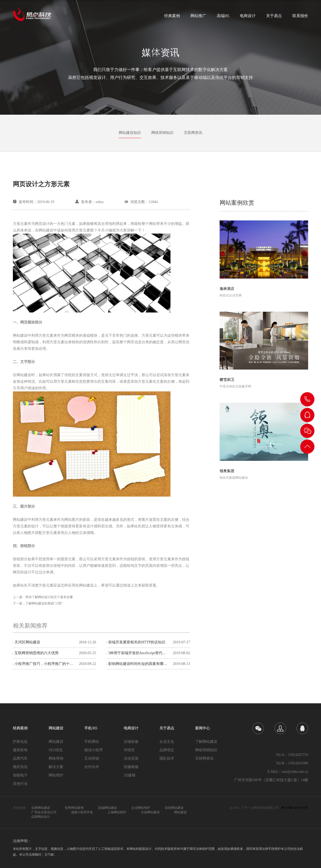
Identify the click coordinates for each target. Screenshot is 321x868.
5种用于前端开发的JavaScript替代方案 (139, 653)
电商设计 (248, 17)
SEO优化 (56, 750)
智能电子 (20, 775)
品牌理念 (167, 750)
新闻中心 (203, 728)
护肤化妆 (20, 742)
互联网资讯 (193, 133)
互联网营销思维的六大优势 (37, 653)
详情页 (129, 750)
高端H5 (223, 17)
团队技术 (167, 758)
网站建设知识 (130, 133)
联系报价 (300, 17)
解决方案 (56, 767)
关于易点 (274, 17)
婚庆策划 (20, 767)
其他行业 (20, 784)
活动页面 (131, 758)
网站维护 (56, 775)
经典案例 (172, 17)
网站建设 (56, 728)
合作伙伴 (92, 767)
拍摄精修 (131, 767)
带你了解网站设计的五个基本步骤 (49, 597)
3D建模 (130, 775)
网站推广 (198, 17)
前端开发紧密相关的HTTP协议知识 (137, 642)
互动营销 (92, 758)
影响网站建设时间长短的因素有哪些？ (139, 664)
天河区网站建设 (27, 642)
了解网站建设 (206, 742)
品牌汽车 (20, 758)
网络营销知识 (162, 133)
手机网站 (92, 742)
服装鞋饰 (20, 750)
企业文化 (167, 742)
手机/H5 (91, 728)
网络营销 (56, 758)
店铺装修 (131, 742)
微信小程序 (94, 750)
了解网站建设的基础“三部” (44, 603)
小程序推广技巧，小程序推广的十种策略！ (45, 664)
